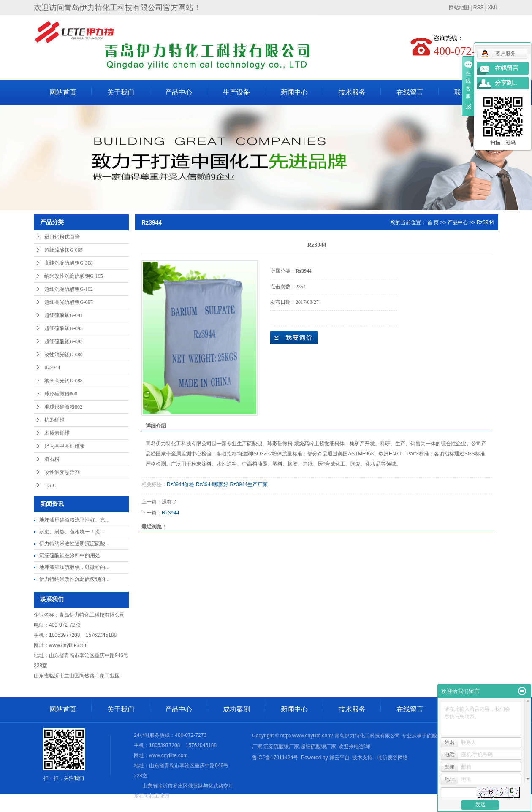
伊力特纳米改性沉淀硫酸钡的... (74, 579)
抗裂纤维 (54, 420)
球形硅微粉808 (61, 394)
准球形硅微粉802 (63, 407)
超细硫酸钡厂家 (318, 747)
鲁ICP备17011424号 (275, 758)
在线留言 (410, 92)
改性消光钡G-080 (64, 355)
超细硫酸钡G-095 (64, 328)
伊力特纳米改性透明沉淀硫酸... (74, 544)
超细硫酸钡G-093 (64, 341)
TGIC (50, 485)
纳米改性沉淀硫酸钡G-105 (74, 276)
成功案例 (236, 709)
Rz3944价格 (180, 484)
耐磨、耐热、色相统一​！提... (72, 532)
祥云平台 (339, 758)
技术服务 (352, 92)
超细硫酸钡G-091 (64, 315)
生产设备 (236, 92)
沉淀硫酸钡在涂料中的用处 (70, 555)
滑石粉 (52, 459)
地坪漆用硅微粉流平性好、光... (74, 520)
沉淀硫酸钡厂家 (281, 747)
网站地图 (459, 8)
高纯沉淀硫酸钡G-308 (69, 263)
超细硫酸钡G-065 (64, 250)
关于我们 (121, 92)
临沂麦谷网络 (393, 758)
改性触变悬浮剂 (62, 472)
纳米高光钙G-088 (64, 381)
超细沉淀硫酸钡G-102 (69, 289)
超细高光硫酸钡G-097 (69, 302)
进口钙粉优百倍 (62, 237)
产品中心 (179, 92)
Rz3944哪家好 (212, 484)
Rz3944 (52, 368)
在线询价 (294, 338)
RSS (479, 8)
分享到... (506, 83)
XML (493, 8)
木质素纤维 (57, 433)
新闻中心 (294, 92)
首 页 (433, 222)
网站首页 (63, 92)
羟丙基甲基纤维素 (65, 446)
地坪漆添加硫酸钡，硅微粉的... (74, 567)
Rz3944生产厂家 (248, 484)
